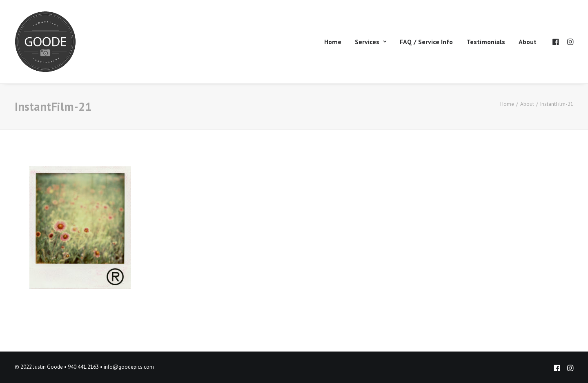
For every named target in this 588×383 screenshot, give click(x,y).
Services (371, 42)
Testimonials (486, 42)
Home (333, 42)
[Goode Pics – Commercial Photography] (45, 42)
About (528, 42)
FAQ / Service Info (426, 42)
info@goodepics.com (129, 367)
